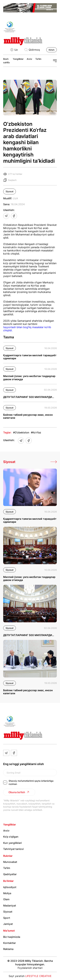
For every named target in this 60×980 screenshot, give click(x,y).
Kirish (52, 50)
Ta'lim (38, 59)
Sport (7, 918)
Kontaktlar (10, 943)
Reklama (8, 949)
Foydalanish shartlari (30, 968)
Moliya (7, 893)
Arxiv (29, 59)
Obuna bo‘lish (19, 792)
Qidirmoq (32, 50)
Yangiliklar (18, 59)
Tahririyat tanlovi (13, 849)
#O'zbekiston (21, 432)
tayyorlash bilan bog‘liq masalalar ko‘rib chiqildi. (27, 329)
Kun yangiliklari (12, 843)
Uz (14, 50)
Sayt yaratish (30, 976)
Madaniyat (10, 906)
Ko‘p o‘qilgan (11, 837)
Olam (6, 899)
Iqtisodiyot (10, 887)
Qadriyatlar (10, 874)
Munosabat (10, 862)
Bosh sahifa (6, 61)
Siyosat (10, 191)
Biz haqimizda (12, 937)
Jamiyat (8, 924)
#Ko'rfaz (36, 432)
